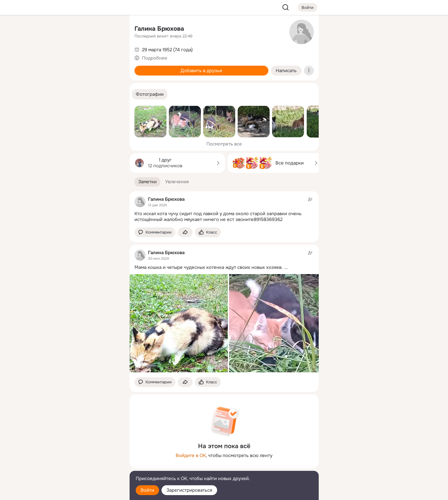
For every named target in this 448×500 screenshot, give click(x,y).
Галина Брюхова (159, 29)
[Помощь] (57, 110)
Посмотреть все (224, 144)
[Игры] (111, 83)
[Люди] (84, 56)
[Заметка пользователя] (224, 209)
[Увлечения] (84, 29)
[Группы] (111, 29)
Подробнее (155, 58)
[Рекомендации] (84, 110)
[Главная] (57, 29)
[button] (150, 94)
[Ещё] (84, 453)
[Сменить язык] (84, 466)
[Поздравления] (84, 83)
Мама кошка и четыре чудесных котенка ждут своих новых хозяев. (209, 267)
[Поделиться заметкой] (185, 233)
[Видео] (111, 56)
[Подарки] (57, 83)
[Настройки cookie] (84, 492)
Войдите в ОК (191, 455)
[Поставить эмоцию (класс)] (208, 233)
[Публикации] (57, 56)
